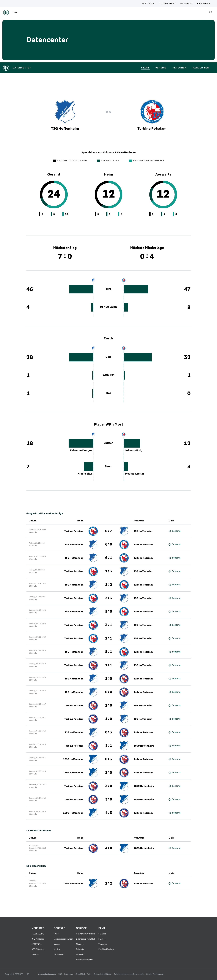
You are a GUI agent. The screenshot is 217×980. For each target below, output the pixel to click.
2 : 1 (109, 638)
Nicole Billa (85, 474)
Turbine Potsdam (74, 531)
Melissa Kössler (134, 474)
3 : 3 (109, 598)
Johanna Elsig (134, 451)
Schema (175, 531)
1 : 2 (109, 585)
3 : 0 (109, 786)
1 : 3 (109, 571)
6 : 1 (109, 558)
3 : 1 (109, 625)
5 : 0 (109, 612)
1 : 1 (109, 665)
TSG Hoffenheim (143, 531)
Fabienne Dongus (81, 451)
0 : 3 (109, 732)
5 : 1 (109, 652)
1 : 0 (109, 679)
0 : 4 (109, 692)
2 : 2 (109, 883)
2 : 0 (109, 706)
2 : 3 (109, 813)
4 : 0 (109, 848)
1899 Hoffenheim (144, 746)
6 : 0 (109, 545)
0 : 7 (109, 531)
